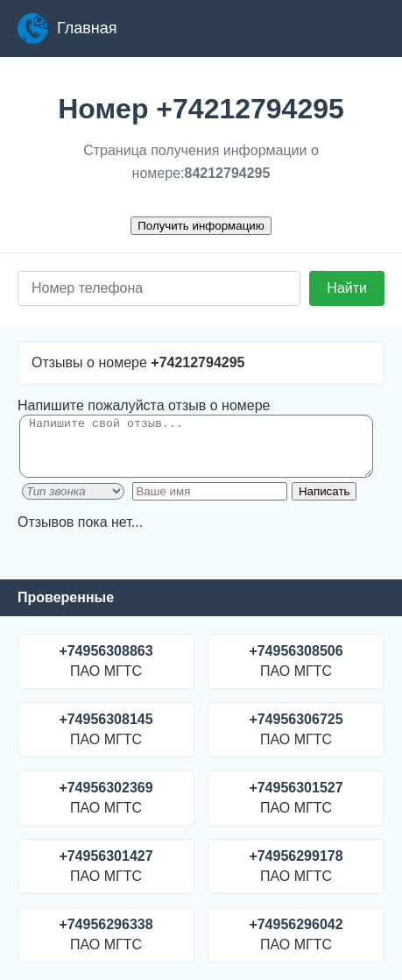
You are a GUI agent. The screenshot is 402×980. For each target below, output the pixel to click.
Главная (67, 28)
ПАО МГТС (106, 661)
